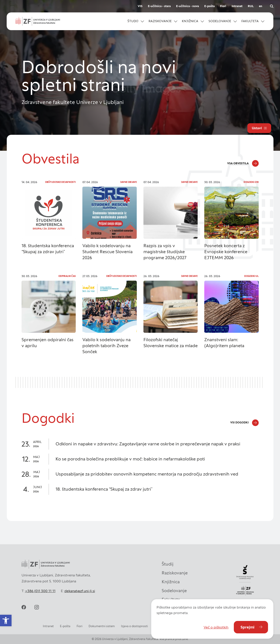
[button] (6, 621)
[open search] (272, 6)
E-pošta (210, 6)
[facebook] (24, 607)
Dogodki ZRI (251, 182)
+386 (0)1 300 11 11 (40, 591)
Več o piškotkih (216, 627)
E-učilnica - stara (159, 6)
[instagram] (37, 607)
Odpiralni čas (67, 276)
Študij (168, 564)
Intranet (237, 6)
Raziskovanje (175, 573)
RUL (251, 6)
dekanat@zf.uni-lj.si (80, 591)
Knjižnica (171, 582)
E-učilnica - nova (188, 6)
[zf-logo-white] (38, 21)
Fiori (223, 6)
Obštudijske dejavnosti (60, 182)
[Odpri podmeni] (142, 21)
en (261, 6)
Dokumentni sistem (102, 626)
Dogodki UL (251, 276)
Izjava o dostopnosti (134, 626)
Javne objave (128, 182)
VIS (140, 6)
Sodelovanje (174, 591)
